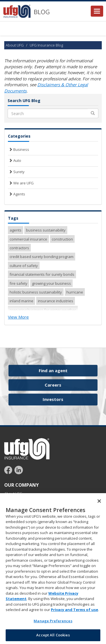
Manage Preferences (53, 622)
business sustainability (46, 230)
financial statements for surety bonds (42, 274)
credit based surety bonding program (42, 257)
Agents (17, 194)
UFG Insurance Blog (46, 45)
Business (19, 149)
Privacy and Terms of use (74, 611)
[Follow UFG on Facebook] (9, 469)
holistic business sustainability (36, 292)
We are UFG (21, 183)
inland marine (21, 301)
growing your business (51, 283)
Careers (53, 385)
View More (18, 317)
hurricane (75, 292)
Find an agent (53, 370)
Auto (15, 160)
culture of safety (24, 266)
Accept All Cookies (53, 637)
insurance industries (56, 301)
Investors (53, 399)
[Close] (99, 502)
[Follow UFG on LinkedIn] (19, 469)
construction (62, 239)
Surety (16, 172)
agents (16, 230)
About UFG (15, 45)
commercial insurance (28, 239)
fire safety (19, 283)
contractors (19, 248)
